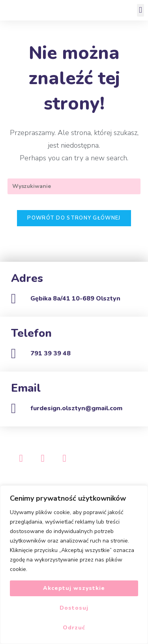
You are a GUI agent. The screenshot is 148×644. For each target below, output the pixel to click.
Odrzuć (74, 628)
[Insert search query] (74, 186)
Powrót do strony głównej (74, 218)
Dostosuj (74, 608)
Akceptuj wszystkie (74, 588)
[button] (141, 10)
